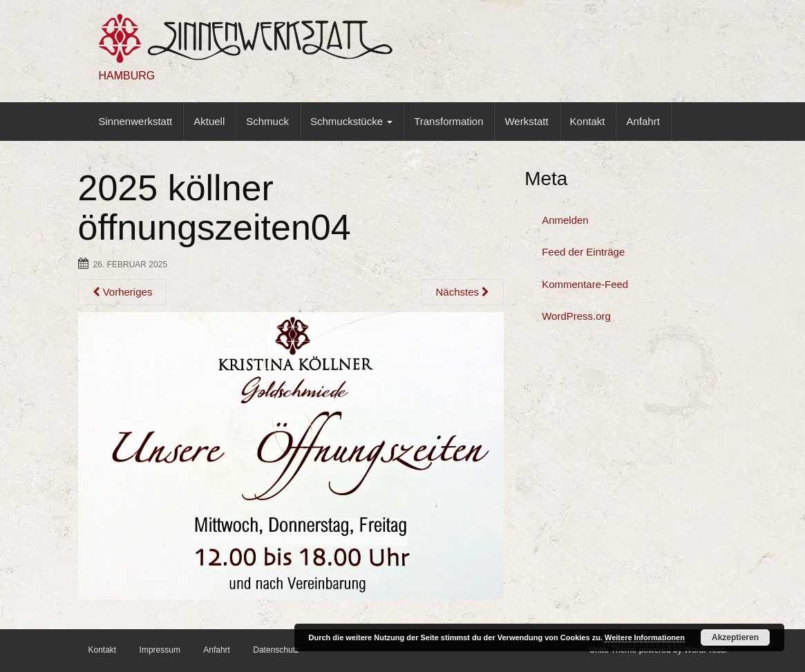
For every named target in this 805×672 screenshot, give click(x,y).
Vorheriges (123, 292)
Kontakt (588, 121)
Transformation (448, 121)
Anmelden (565, 220)
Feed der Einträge (583, 252)
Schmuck (267, 121)
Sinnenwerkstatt (136, 121)
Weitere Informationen (645, 637)
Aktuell (209, 121)
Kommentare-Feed (585, 284)
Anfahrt (643, 121)
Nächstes (462, 292)
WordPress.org (576, 316)
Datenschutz (276, 650)
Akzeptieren (735, 637)
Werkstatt (526, 121)
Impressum (160, 650)
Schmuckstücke (351, 121)
